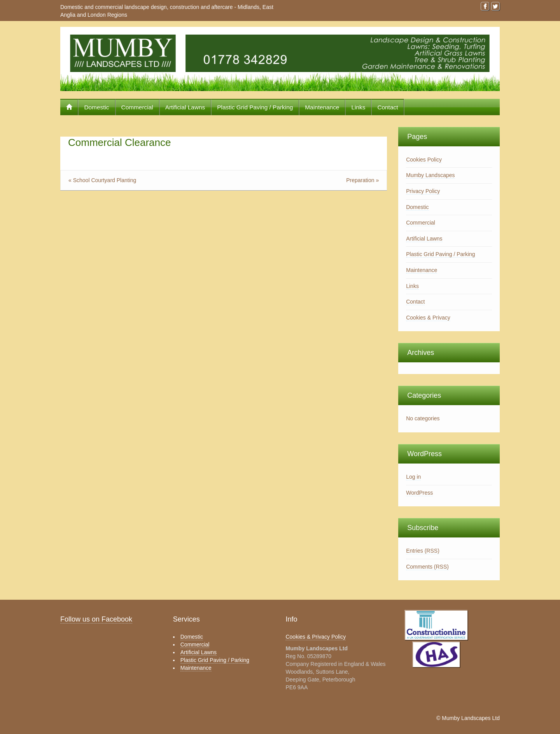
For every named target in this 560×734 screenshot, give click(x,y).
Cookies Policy (424, 160)
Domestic (96, 107)
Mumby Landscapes (430, 175)
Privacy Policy (423, 191)
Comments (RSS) (427, 567)
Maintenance (322, 107)
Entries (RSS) (423, 551)
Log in (413, 477)
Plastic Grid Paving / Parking (255, 107)
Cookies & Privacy (428, 318)
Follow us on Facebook (96, 619)
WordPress (419, 493)
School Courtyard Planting (105, 180)
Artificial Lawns (185, 107)
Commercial (137, 107)
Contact (388, 107)
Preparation (360, 180)
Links (358, 107)
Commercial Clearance (119, 142)
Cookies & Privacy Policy (316, 637)
